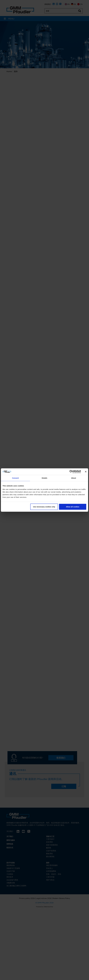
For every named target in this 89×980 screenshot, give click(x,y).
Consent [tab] (15, 478)
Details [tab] (44, 478)
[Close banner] (86, 472)
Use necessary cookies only (44, 507)
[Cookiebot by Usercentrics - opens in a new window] (71, 472)
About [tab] (74, 478)
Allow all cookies (73, 507)
